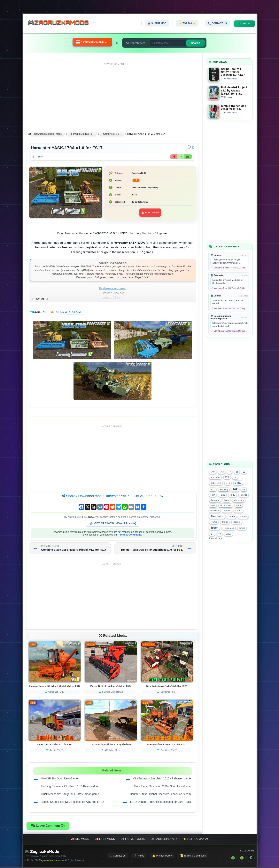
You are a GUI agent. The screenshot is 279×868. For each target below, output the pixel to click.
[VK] (233, 859)
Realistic (215, 511)
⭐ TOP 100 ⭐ (183, 23)
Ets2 (213, 489)
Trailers (237, 522)
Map (227, 500)
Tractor (243, 517)
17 (230, 472)
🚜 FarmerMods (133, 840)
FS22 (222, 495)
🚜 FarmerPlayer (164, 840)
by (235, 477)
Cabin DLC (216, 483)
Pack (239, 505)
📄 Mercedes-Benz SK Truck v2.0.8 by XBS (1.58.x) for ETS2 (229, 268)
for (235, 489)
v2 (220, 534)
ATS (227, 477)
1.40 (213, 472)
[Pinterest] (251, 859)
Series (238, 511)
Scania (227, 511)
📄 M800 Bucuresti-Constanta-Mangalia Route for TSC (229, 331)
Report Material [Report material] (150, 214)
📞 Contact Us (213, 23)
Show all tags (215, 538)
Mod (213, 505)
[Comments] (190, 148)
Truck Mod (229, 528)
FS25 (232, 495)
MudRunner (226, 505)
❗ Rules (139, 857)
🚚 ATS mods (80, 840)
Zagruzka (41, 157)
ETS (228, 483)
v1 (212, 534)
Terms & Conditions (130, 536)
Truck (214, 528)
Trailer (225, 522)
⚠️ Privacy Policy (162, 857)
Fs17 (213, 495)
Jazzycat (215, 500)
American (215, 477)
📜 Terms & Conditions (193, 857)
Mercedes (239, 500)
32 (244, 472)
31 (237, 472)
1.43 (222, 472)
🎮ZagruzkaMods (61, 23)
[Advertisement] (114, 94)
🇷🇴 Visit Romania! (195, 840)
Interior (244, 495)
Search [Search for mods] (200, 43)
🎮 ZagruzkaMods (42, 853)
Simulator (217, 516)
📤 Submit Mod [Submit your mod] (153, 23)
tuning (242, 528)
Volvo (229, 534)
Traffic (214, 522)
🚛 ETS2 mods (105, 840)
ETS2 (238, 483)
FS (244, 489)
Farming (224, 489)
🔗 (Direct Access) (113, 525)
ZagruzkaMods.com (50, 862)
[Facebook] (242, 859)
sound (232, 517)
